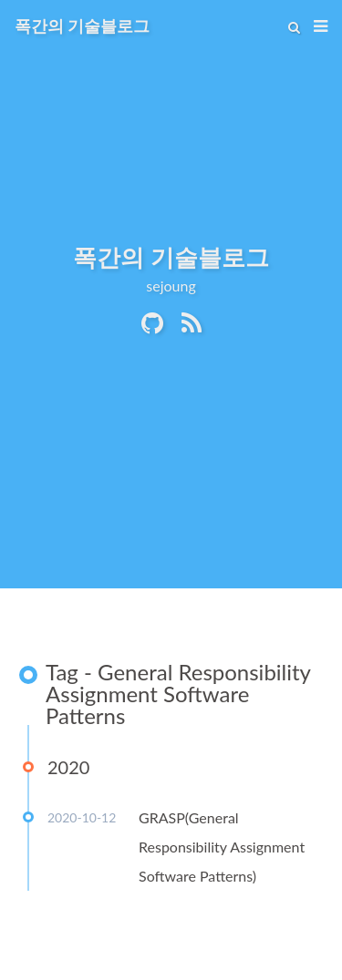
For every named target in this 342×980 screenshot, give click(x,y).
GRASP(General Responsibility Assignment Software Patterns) (222, 847)
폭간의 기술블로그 (82, 26)
